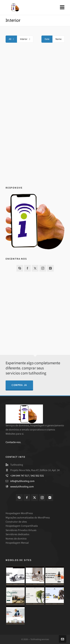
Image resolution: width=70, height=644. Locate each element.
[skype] (20, 268)
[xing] (50, 268)
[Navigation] (62, 8)
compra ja (19, 385)
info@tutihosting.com (22, 481)
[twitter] (35, 268)
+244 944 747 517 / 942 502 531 (27, 476)
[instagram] (43, 268)
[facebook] (27, 268)
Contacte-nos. (13, 442)
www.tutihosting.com (22, 487)
